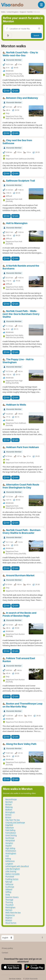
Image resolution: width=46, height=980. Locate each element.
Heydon (9, 846)
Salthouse (9, 884)
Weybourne (10, 915)
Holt (7, 856)
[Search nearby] (39, 29)
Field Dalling (10, 830)
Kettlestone (10, 861)
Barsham (9, 802)
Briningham (10, 812)
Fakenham (10, 828)
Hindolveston (11, 851)
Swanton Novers (12, 897)
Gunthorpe (10, 838)
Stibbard (9, 889)
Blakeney (9, 807)
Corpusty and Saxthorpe (15, 822)
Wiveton (9, 920)
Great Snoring (11, 835)
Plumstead (10, 876)
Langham (9, 864)
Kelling (8, 858)
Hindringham (11, 853)
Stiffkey (8, 892)
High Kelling (10, 848)
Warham (9, 910)
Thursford (9, 905)
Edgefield (9, 825)
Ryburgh (9, 882)
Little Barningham (13, 869)
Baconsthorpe (11, 799)
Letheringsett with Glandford (17, 866)
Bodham (9, 810)
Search (36, 35)
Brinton (8, 815)
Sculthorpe (10, 887)
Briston (8, 817)
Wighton (9, 918)
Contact (5, 953)
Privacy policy (7, 948)
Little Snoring (11, 871)
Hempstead (10, 840)
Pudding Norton (12, 879)
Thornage (9, 900)
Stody (8, 895)
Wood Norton (11, 923)
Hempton (9, 843)
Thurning (9, 902)
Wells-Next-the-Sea (13, 913)
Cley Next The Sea (13, 820)
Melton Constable (13, 874)
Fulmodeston (11, 833)
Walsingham (10, 907)
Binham (9, 804)
